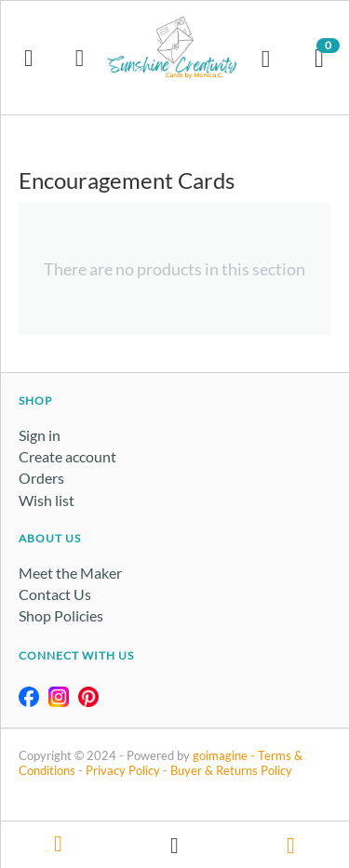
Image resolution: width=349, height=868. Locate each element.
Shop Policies (61, 615)
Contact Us (55, 594)
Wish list (47, 500)
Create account (67, 456)
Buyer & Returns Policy (231, 770)
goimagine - (225, 755)
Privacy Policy (123, 770)
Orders (41, 478)
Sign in (40, 435)
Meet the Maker (70, 573)
